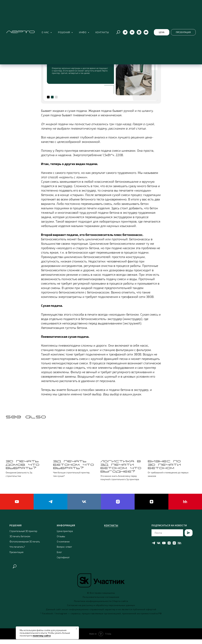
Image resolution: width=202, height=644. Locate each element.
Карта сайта (121, 606)
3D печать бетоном (20, 541)
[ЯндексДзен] (139, 32)
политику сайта (42, 636)
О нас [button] (46, 32)
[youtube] (17, 506)
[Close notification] (77, 629)
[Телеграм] (125, 32)
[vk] (84, 506)
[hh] (185, 506)
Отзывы (61, 541)
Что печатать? (17, 551)
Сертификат (63, 562)
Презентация (16, 557)
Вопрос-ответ (64, 551)
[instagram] (118, 506)
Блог (59, 557)
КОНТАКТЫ (111, 530)
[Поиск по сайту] (118, 32)
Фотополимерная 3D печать (25, 546)
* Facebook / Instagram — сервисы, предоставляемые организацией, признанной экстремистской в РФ (101, 618)
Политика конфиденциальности (93, 606)
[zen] (151, 506)
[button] (162, 32)
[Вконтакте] (132, 32)
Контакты (102, 32)
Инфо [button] (83, 32)
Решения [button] (64, 32)
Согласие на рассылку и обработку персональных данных (101, 610)
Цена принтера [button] (65, 536)
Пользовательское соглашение (101, 602)
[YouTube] (146, 32)
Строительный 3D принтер (23, 536)
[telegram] (50, 506)
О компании (63, 546)
